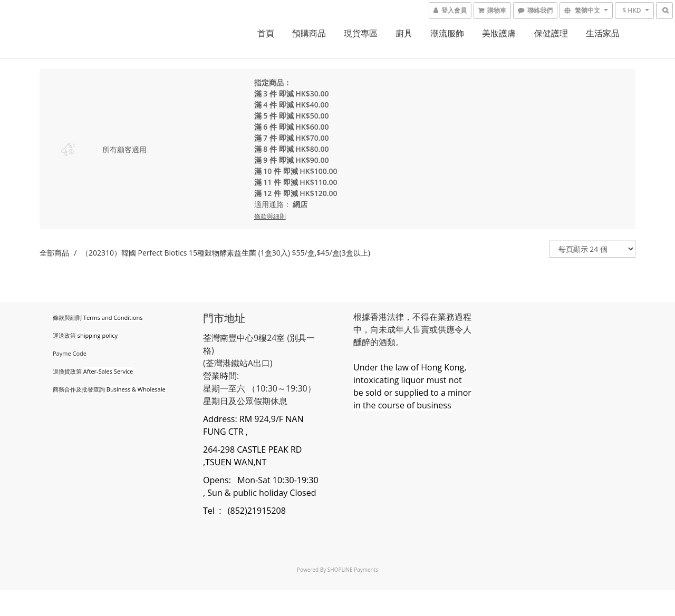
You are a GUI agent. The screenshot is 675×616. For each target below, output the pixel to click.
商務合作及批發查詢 (79, 389)
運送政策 (64, 335)
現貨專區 (361, 33)
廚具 (404, 33)
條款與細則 (67, 317)
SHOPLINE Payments (353, 570)
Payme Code (70, 353)
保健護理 (551, 33)
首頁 (266, 33)
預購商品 (309, 33)
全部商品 (54, 253)
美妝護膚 (499, 33)
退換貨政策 (67, 371)
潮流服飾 (447, 33)
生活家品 (603, 33)
